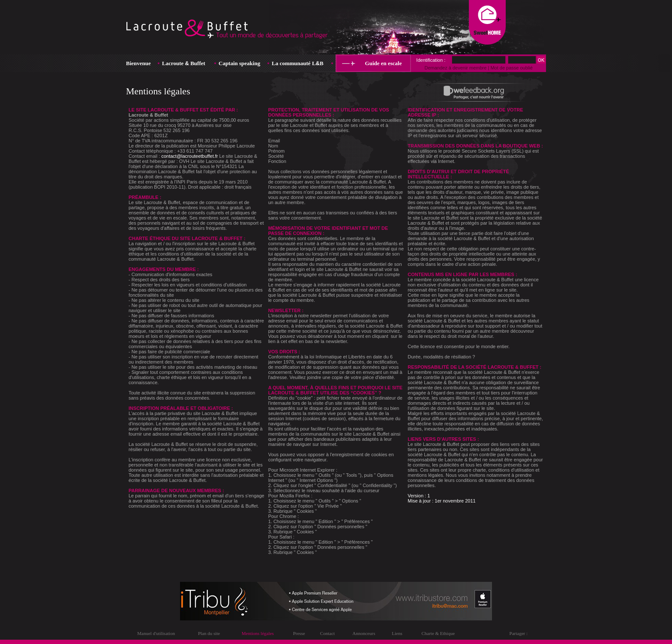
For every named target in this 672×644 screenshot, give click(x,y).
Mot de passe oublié (511, 68)
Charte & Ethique (438, 633)
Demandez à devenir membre (455, 68)
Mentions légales (258, 633)
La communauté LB (298, 63)
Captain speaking (239, 63)
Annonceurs (364, 633)
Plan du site (209, 633)
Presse (299, 633)
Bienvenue (138, 63)
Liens (397, 633)
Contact (327, 633)
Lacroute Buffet (184, 63)
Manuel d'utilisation (156, 633)
